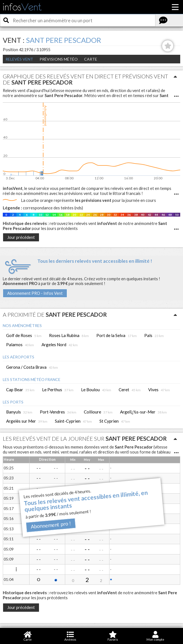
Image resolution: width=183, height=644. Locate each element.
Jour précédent (21, 237)
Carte (91, 59)
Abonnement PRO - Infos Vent (35, 293)
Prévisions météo (59, 59)
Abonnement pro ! (51, 525)
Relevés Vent (19, 59)
